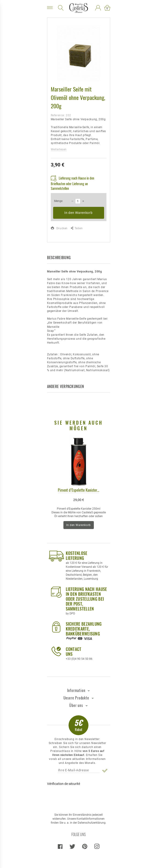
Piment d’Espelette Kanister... (78, 490)
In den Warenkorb (78, 213)
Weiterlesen (59, 149)
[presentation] (78, 797)
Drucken (59, 228)
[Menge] (78, 201)
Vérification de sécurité (64, 784)
